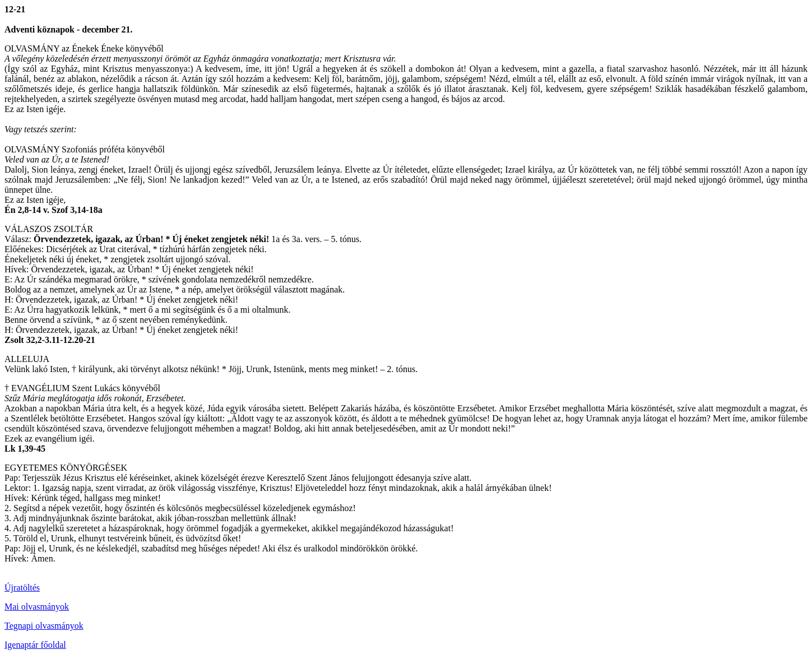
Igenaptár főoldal (35, 645)
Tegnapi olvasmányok (44, 626)
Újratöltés (22, 588)
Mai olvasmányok (37, 607)
